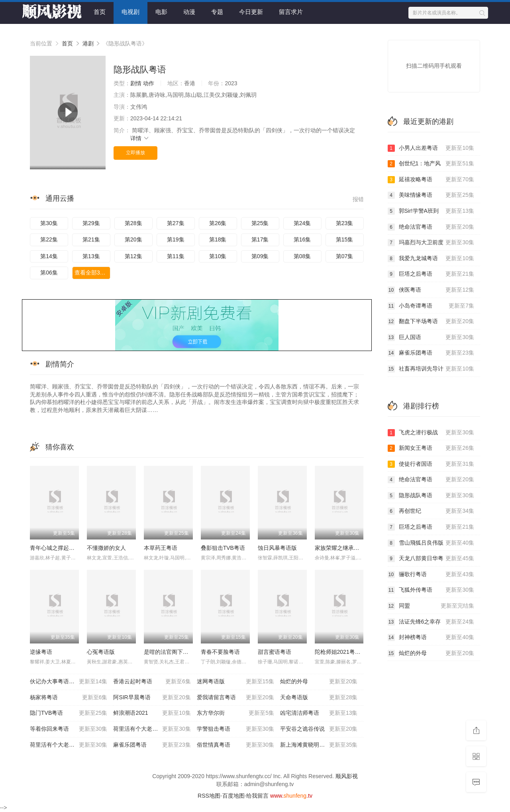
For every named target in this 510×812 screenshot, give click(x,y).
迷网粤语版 (235, 682)
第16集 (302, 239)
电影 (161, 12)
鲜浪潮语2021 (152, 713)
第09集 (260, 256)
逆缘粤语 (41, 652)
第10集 (218, 256)
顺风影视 (347, 776)
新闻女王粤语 (431, 448)
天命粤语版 (319, 698)
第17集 (260, 239)
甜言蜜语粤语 (275, 652)
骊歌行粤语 (431, 575)
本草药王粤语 (161, 548)
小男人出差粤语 (431, 148)
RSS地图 (209, 796)
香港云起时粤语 (152, 682)
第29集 (91, 223)
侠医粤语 (431, 290)
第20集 (133, 239)
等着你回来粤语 (69, 729)
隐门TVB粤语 (69, 713)
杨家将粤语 (69, 698)
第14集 (49, 256)
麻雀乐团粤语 (152, 745)
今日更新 (251, 12)
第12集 (133, 256)
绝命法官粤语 (431, 227)
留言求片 (291, 12)
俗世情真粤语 (235, 745)
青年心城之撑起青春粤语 (61, 548)
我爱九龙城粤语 (431, 259)
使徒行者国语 (431, 464)
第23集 (345, 223)
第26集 (218, 223)
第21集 (91, 239)
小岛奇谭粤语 (431, 306)
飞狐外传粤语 (431, 590)
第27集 (176, 223)
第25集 (260, 223)
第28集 (133, 223)
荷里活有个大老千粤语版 (69, 745)
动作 (149, 83)
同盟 (431, 606)
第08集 (302, 256)
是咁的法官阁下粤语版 (172, 652)
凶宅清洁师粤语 (319, 713)
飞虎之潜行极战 (431, 433)
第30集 (49, 223)
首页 (100, 12)
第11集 (176, 256)
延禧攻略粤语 (431, 180)
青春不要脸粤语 (220, 652)
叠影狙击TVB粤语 (223, 548)
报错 (358, 199)
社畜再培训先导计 (431, 369)
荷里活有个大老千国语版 (152, 729)
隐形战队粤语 (431, 496)
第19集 (176, 239)
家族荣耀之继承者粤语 (343, 548)
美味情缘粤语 (431, 195)
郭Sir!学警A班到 (431, 211)
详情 (140, 138)
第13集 (91, 256)
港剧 (88, 43)
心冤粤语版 (101, 652)
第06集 (49, 273)
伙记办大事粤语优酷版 (69, 682)
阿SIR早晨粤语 (152, 698)
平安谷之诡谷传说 (319, 729)
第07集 (345, 256)
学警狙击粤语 (235, 729)
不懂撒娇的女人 (106, 548)
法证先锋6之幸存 (431, 622)
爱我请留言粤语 (235, 698)
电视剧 (130, 12)
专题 (217, 12)
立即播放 (135, 153)
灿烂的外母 (319, 682)
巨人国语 (431, 337)
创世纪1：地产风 (431, 164)
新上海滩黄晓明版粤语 (319, 745)
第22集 (49, 239)
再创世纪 (431, 511)
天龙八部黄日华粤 (431, 559)
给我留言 (257, 796)
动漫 (189, 12)
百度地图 (233, 796)
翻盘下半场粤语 (431, 322)
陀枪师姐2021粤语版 (340, 652)
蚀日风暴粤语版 (277, 548)
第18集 (218, 239)
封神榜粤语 (431, 637)
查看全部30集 (92, 273)
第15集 (345, 239)
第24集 (302, 223)
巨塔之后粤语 (431, 274)
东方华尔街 (235, 713)
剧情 (136, 83)
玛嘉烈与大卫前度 (431, 243)
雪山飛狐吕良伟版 (431, 543)
